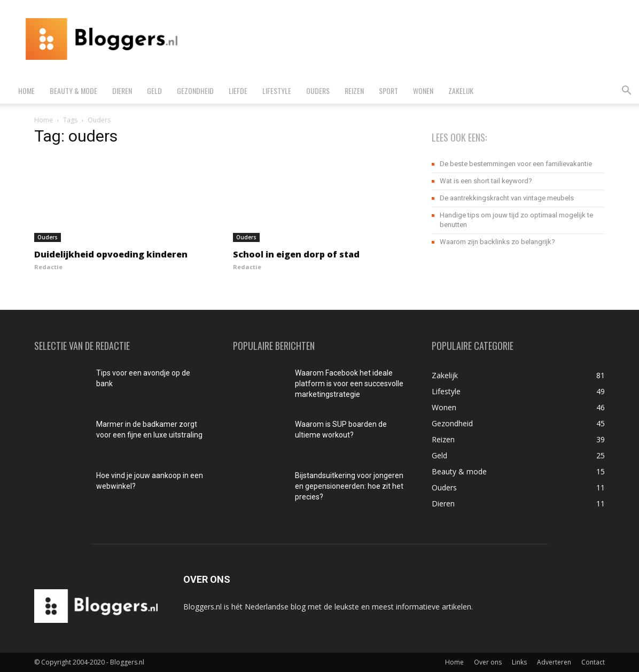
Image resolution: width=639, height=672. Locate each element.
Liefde (238, 91)
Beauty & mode (73, 91)
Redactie (48, 267)
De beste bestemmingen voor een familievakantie (516, 164)
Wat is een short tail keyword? (486, 181)
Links (519, 662)
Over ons (488, 662)
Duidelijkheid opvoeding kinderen (111, 254)
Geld (154, 91)
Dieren (122, 91)
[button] (626, 92)
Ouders (318, 91)
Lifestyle (277, 91)
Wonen (423, 91)
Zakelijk (461, 91)
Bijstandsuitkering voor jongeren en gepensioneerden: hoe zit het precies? (349, 486)
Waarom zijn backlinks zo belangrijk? (497, 242)
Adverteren (554, 662)
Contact (593, 662)
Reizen (354, 91)
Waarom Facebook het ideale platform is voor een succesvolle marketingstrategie (349, 384)
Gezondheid (195, 91)
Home (26, 91)
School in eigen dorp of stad (296, 254)
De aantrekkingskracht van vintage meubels (507, 198)
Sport (388, 91)
